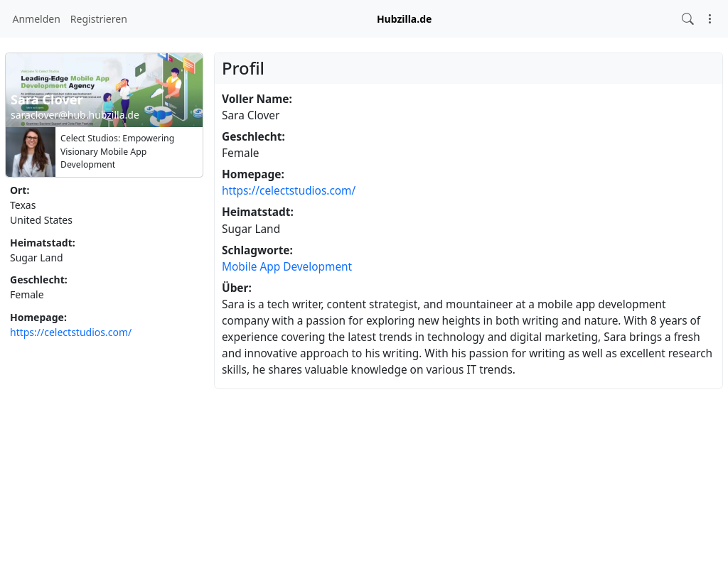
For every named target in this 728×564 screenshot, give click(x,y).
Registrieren (99, 19)
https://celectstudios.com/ (71, 332)
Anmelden (37, 19)
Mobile (239, 267)
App (270, 267)
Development (317, 267)
